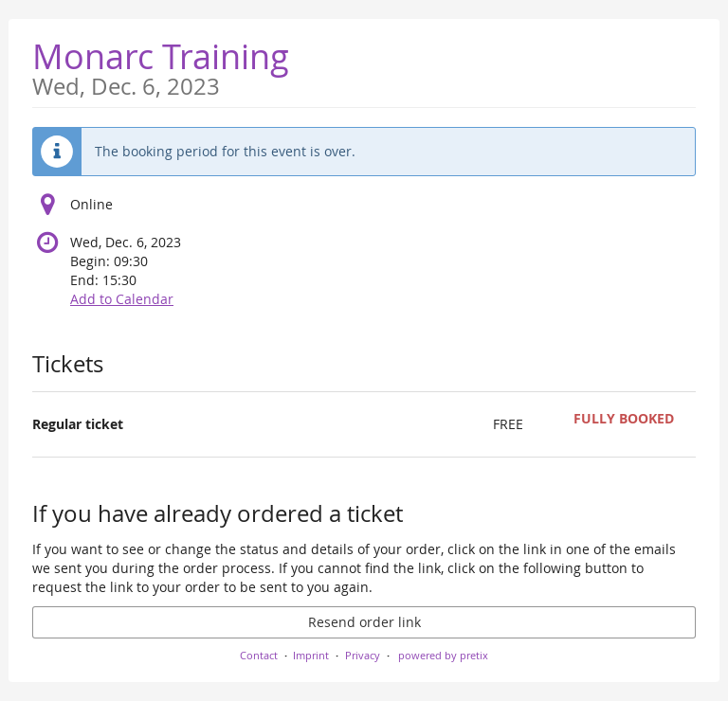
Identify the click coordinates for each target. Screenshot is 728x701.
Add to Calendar (122, 299)
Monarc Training (161, 66)
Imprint (311, 655)
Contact (259, 655)
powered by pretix (443, 655)
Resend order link (364, 622)
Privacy (363, 655)
